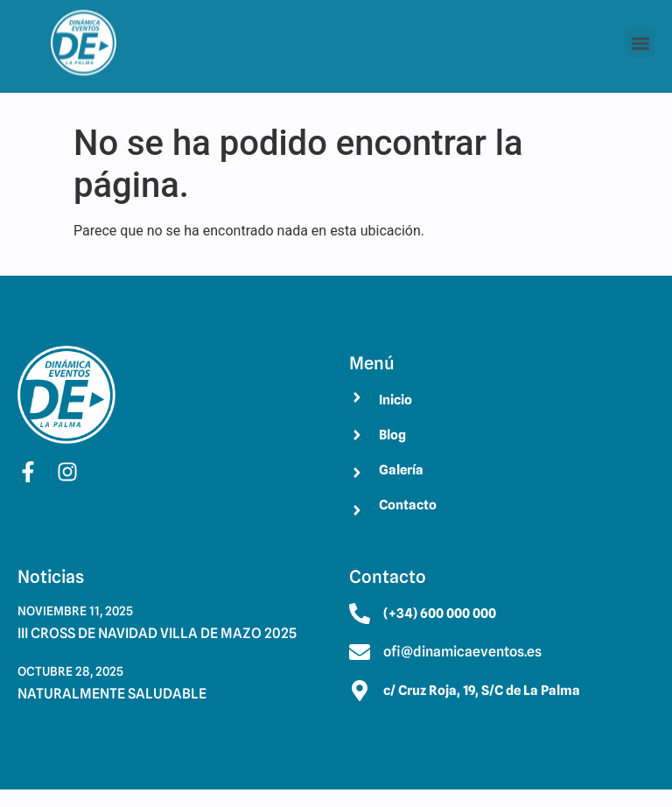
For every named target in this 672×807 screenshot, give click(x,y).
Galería (401, 470)
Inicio (395, 400)
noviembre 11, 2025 (75, 611)
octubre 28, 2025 (70, 671)
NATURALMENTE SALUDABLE (112, 694)
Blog (392, 435)
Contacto (408, 505)
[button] (640, 38)
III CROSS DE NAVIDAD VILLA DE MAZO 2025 (157, 633)
